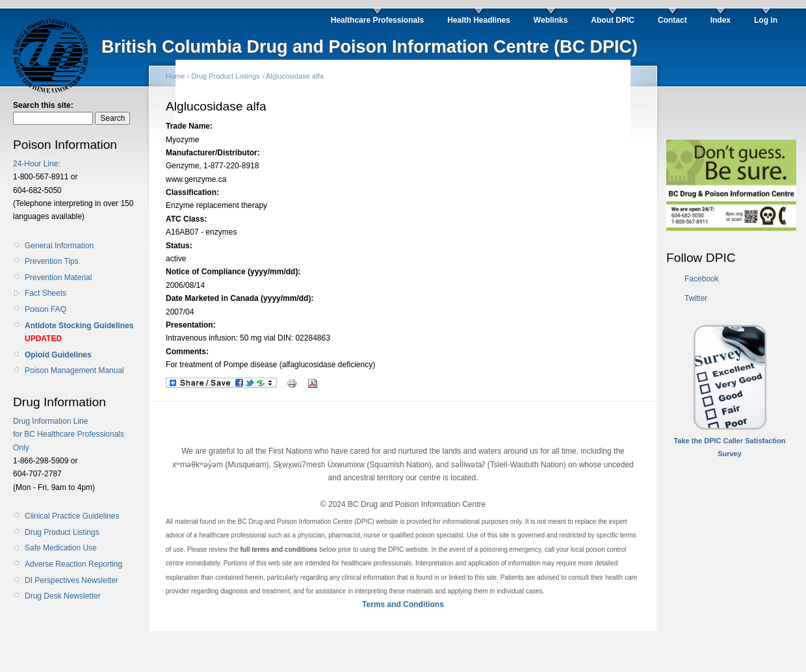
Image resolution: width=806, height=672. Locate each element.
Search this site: (43, 105)
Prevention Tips (52, 261)
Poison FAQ (45, 309)
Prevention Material (58, 278)
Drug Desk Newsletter (63, 596)
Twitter (696, 298)
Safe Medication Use (61, 548)
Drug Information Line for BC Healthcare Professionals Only (69, 434)
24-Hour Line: (37, 164)
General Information (59, 246)
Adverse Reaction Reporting (73, 564)
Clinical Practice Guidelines (72, 516)
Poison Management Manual (74, 370)
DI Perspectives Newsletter (71, 580)
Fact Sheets (45, 293)
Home (175, 76)
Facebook (702, 279)
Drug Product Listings (62, 532)
